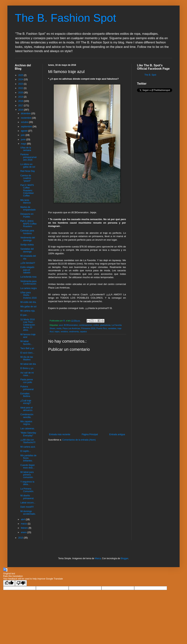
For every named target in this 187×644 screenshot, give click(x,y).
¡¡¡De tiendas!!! (28, 263)
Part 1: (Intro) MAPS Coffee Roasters (28, 224)
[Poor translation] (21, 583)
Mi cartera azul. (28, 447)
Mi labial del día (28, 364)
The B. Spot (150, 75)
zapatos (83, 332)
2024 (21, 79)
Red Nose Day (28, 171)
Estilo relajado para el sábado (27, 270)
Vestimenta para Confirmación (28, 283)
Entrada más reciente (60, 434)
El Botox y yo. (27, 368)
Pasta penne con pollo (27, 381)
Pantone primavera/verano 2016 (29, 157)
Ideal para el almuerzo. (27, 409)
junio (24, 140)
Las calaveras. (27, 429)
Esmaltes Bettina (25, 395)
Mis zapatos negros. (26, 423)
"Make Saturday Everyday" (28, 434)
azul (61, 325)
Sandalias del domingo (27, 250)
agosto (25, 131)
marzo (24, 524)
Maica (98, 558)
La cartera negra (29, 288)
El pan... (24, 315)
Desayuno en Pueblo (27, 215)
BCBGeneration (71, 325)
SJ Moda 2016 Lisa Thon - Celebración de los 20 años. (28, 325)
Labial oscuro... (28, 503)
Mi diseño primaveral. (27, 497)
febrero (25, 528)
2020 (21, 93)
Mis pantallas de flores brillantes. (28, 458)
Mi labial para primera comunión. (27, 475)
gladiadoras (105, 325)
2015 (21, 538)
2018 (21, 101)
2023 (21, 84)
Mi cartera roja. (28, 311)
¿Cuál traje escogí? (26, 402)
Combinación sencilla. (27, 416)
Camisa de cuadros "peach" (26, 178)
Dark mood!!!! (27, 507)
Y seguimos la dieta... (27, 483)
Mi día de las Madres (27, 358)
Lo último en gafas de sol (28, 166)
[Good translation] (9, 583)
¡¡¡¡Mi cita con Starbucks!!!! (28, 441)
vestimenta (74, 332)
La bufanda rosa (28, 277)
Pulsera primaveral (27, 388)
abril (23, 519)
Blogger (125, 558)
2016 (21, 110)
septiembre (27, 127)
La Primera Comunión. (27, 490)
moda (59, 328)
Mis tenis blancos (26, 201)
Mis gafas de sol (28, 307)
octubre (25, 122)
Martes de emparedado (28, 208)
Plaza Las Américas (71, 328)
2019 (21, 97)
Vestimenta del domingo (28, 239)
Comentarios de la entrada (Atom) (79, 440)
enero (24, 532)
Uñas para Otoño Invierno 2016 (29, 295)
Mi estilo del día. (28, 302)
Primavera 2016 (88, 328)
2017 (21, 106)
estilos (96, 325)
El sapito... (26, 451)
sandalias (112, 328)
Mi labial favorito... (26, 343)
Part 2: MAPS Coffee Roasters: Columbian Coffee (27, 191)
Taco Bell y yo (27, 348)
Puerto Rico (102, 328)
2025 (21, 75)
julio (23, 135)
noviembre (26, 118)
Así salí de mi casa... (27, 374)
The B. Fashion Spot (65, 18)
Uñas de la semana (26, 149)
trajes (57, 332)
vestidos (64, 332)
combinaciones (86, 325)
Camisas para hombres (27, 232)
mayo (24, 144)
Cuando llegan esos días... (27, 466)
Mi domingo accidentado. (28, 513)
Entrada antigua (117, 434)
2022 (21, 88)
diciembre (26, 113)
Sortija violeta (27, 245)
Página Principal (90, 434)
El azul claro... (27, 353)
